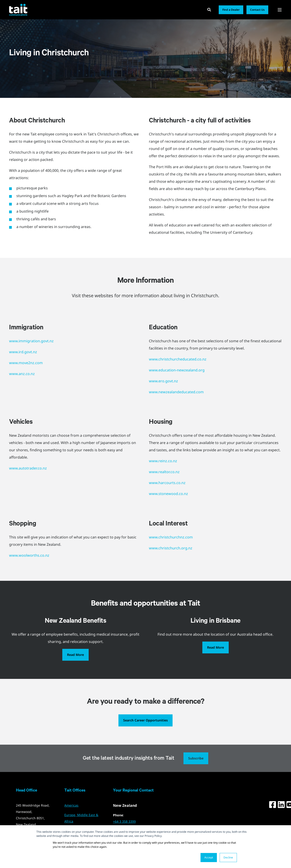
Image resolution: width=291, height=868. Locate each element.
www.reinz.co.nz (163, 461)
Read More (75, 655)
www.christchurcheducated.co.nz (178, 359)
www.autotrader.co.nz (28, 468)
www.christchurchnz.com (171, 537)
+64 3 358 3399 (124, 821)
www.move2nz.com (26, 363)
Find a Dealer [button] (231, 10)
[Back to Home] (18, 10)
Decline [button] (228, 857)
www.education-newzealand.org (177, 370)
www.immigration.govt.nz (31, 341)
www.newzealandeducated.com (176, 392)
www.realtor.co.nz (164, 472)
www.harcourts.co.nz (167, 483)
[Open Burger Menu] (280, 10)
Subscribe (196, 758)
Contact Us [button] (257, 10)
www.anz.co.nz (22, 374)
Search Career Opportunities (145, 720)
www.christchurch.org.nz (171, 548)
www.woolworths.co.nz (29, 555)
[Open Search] (210, 9)
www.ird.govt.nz (23, 352)
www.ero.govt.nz (163, 381)
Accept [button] (209, 857)
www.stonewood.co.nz (168, 494)
